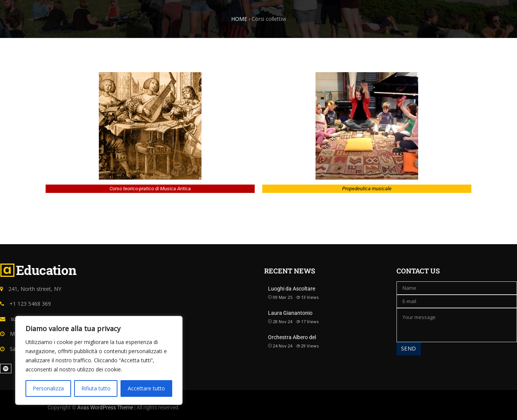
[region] (99, 360)
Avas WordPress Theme (105, 407)
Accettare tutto (146, 388)
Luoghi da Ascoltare (292, 289)
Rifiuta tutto (96, 388)
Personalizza (48, 388)
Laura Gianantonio (290, 313)
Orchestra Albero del (292, 337)
